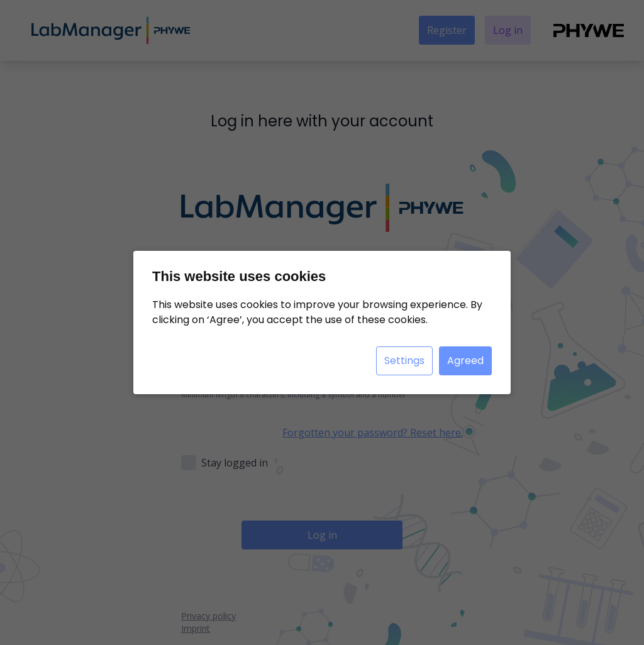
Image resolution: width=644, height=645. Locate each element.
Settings (404, 361)
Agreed (465, 361)
